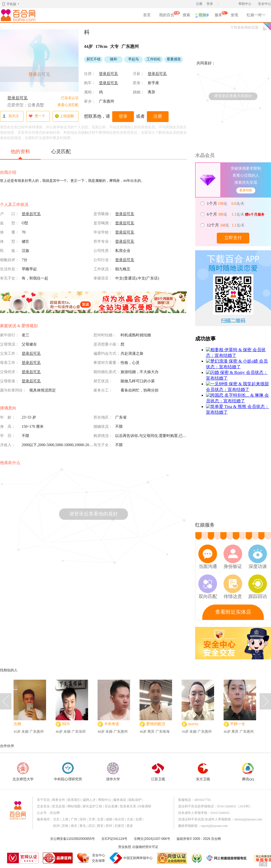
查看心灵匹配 (68, 105)
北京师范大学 (23, 772)
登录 (210, 4)
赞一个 (37, 116)
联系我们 (74, 800)
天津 (92, 819)
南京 (74, 826)
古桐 (17, 724)
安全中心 (264, 4)
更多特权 (246, 190)
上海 (65, 819)
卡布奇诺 (112, 724)
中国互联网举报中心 (138, 858)
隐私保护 (135, 800)
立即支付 (233, 238)
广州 (74, 819)
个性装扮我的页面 (244, 27)
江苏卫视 (158, 772)
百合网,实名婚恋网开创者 (19, 15)
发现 (234, 15)
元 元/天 (226, 203)
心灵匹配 (61, 152)
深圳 (83, 819)
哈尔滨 (120, 819)
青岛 (83, 826)
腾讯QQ (248, 772)
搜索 (186, 15)
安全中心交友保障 (99, 858)
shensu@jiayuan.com (248, 819)
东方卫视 (203, 772)
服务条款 (120, 800)
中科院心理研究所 (68, 772)
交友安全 (43, 806)
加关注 (11, 116)
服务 (218, 16)
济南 (65, 826)
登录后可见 (17, 98)
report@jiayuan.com (214, 826)
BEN (66, 724)
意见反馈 (59, 806)
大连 (130, 819)
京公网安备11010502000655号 (72, 839)
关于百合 (43, 800)
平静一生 (238, 724)
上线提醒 (64, 116)
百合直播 (111, 806)
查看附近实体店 (233, 612)
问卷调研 (145, 806)
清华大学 (113, 772)
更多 (130, 826)
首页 (147, 15)
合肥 (139, 819)
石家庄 (120, 826)
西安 (100, 826)
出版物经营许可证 (145, 847)
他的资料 (20, 154)
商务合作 (59, 800)
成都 (109, 819)
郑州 (109, 826)
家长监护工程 (92, 806)
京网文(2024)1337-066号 (152, 839)
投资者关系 (128, 806)
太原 (100, 819)
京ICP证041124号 (114, 839)
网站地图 (74, 806)
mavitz (193, 724)
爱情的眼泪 (156, 724)
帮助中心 (245, 4)
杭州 (56, 826)
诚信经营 (196, 858)
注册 (199, 4)
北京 (56, 819)
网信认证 (172, 858)
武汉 (92, 826)
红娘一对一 (256, 15)
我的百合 (167, 16)
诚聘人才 (89, 800)
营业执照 (125, 847)
